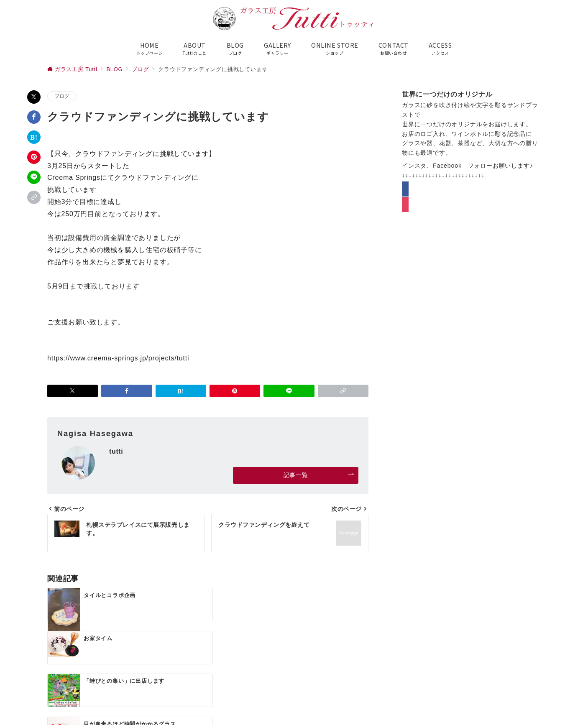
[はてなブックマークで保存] (34, 137)
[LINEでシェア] (34, 177)
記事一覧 (319, 475)
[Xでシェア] (34, 97)
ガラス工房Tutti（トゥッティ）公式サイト (304, 714)
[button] (34, 197)
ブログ (62, 96)
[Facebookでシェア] (34, 117)
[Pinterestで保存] (34, 157)
